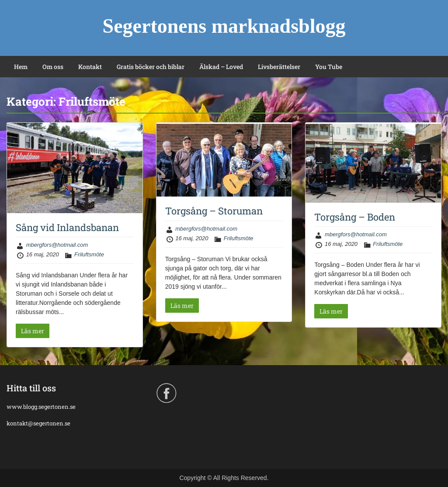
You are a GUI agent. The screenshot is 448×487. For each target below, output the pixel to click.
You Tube (329, 67)
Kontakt (90, 67)
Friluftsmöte (89, 254)
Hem (21, 67)
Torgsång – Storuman (214, 211)
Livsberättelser (279, 67)
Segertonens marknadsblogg (224, 26)
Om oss (53, 67)
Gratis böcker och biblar (151, 67)
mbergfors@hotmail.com (57, 245)
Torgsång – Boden (355, 217)
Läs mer (33, 331)
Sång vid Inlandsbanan (67, 227)
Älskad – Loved (221, 67)
